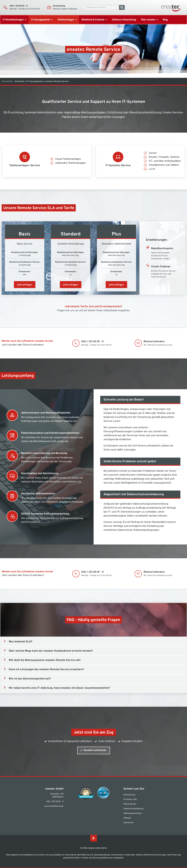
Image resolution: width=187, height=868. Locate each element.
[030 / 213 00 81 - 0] (6, 7)
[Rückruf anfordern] (138, 343)
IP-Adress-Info (130, 799)
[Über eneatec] (149, 20)
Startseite (19, 81)
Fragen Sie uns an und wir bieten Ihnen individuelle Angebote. (94, 311)
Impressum (128, 823)
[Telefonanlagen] (67, 20)
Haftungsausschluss (133, 813)
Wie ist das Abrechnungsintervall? (30, 679)
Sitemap (127, 818)
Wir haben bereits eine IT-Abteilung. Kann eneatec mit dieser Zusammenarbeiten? (59, 688)
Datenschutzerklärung (134, 809)
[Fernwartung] (49, 7)
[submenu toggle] (25, 20)
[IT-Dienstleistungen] (14, 20)
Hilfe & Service (130, 804)
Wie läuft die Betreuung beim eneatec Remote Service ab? (45, 660)
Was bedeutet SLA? (21, 642)
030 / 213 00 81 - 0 (19, 6)
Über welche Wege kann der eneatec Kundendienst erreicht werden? (51, 651)
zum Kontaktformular (54, 806)
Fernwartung (59, 6)
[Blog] (165, 20)
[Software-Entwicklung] (124, 20)
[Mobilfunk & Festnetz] (94, 20)
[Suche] (122, 7)
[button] (93, 642)
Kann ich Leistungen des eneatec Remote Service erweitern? (46, 670)
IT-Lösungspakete (35, 81)
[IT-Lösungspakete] (42, 20)
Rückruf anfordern (154, 342)
